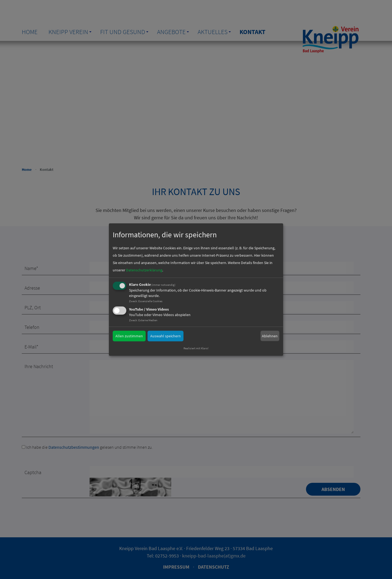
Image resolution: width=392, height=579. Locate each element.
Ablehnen (270, 336)
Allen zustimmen (129, 336)
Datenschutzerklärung (144, 270)
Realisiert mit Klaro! (196, 348)
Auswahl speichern (166, 336)
